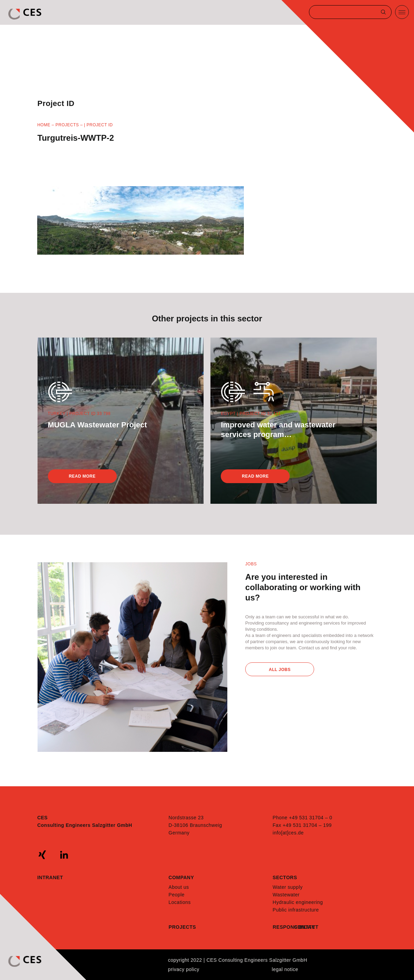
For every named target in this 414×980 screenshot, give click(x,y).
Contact (305, 927)
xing (42, 855)
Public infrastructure (296, 910)
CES (25, 14)
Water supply (288, 887)
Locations (179, 902)
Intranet (50, 877)
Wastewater (286, 895)
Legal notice (285, 969)
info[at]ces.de (288, 833)
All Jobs (280, 670)
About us (179, 887)
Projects (67, 125)
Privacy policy (184, 969)
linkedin (64, 855)
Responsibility (283, 927)
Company (181, 877)
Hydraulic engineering (298, 902)
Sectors (285, 877)
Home (44, 125)
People (177, 895)
